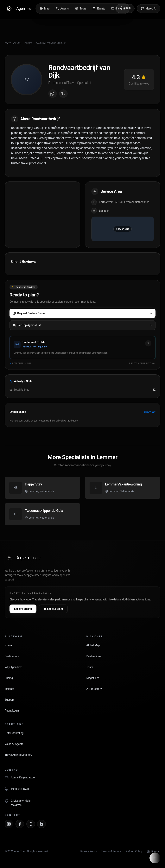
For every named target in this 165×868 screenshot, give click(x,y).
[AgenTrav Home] (23, 558)
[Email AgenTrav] (82, 780)
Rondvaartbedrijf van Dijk (51, 43)
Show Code (150, 412)
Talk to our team (53, 609)
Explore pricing (23, 609)
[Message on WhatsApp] (53, 94)
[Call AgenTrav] (82, 791)
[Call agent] (63, 94)
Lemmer (28, 43)
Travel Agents (13, 43)
